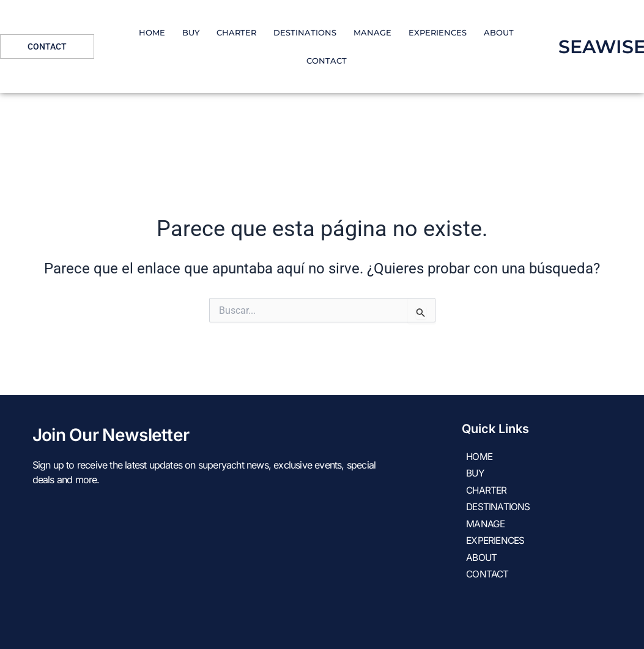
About (499, 32)
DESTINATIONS (305, 32)
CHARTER (236, 32)
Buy (191, 32)
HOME (152, 32)
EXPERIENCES (438, 32)
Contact (327, 61)
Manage (372, 32)
